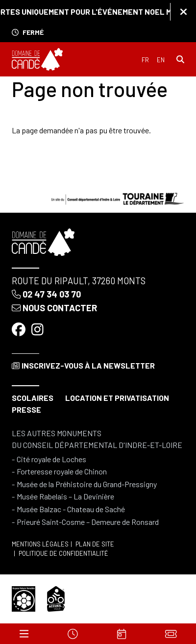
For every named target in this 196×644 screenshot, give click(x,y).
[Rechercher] (180, 59)
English (161, 60)
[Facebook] (20, 329)
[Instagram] (38, 329)
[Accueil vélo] (56, 598)
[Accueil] (37, 59)
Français (145, 60)
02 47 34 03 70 (46, 294)
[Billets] (171, 634)
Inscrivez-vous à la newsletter (83, 365)
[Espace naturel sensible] (24, 598)
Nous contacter (54, 308)
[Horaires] (73, 634)
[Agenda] (122, 634)
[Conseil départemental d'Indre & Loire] (118, 197)
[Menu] (24, 634)
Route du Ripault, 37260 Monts (79, 281)
